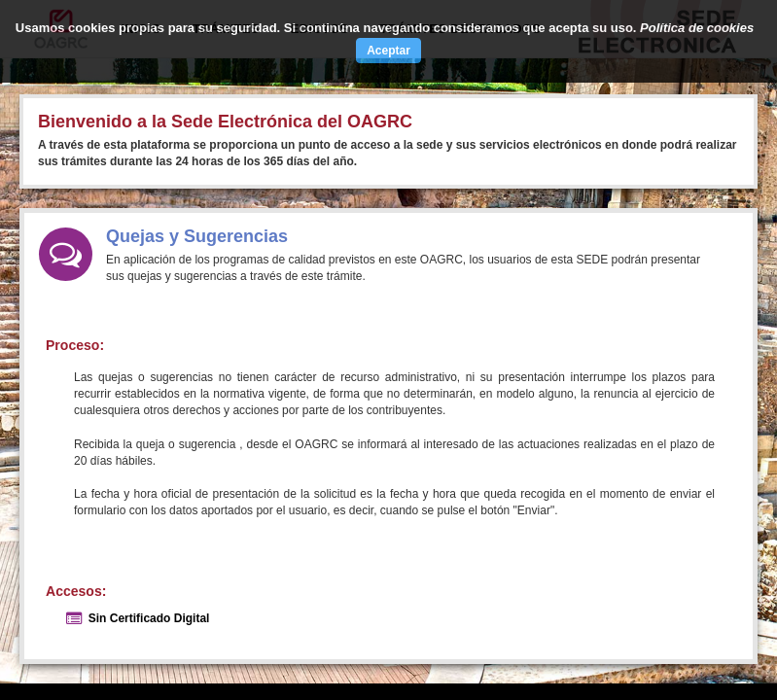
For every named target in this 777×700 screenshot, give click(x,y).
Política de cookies (697, 28)
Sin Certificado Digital (149, 618)
